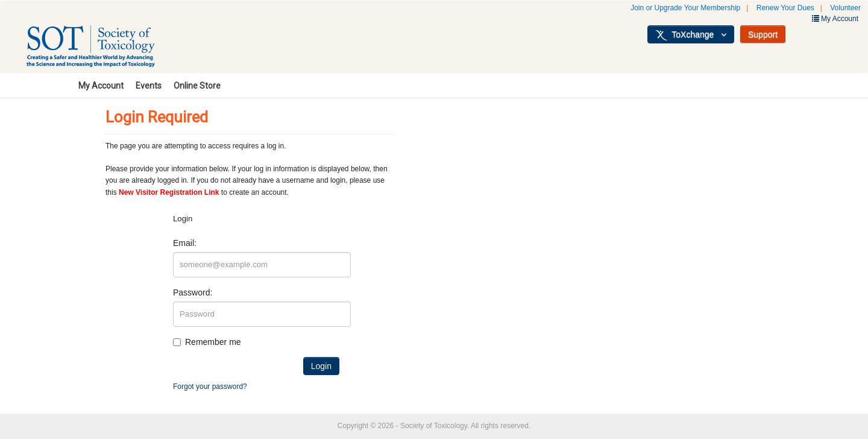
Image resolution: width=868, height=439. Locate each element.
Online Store (197, 86)
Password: (193, 292)
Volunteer (845, 8)
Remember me (213, 342)
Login (321, 366)
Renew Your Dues (785, 8)
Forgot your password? (210, 387)
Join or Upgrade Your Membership (685, 8)
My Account (101, 86)
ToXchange (691, 35)
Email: (185, 243)
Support (763, 34)
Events (149, 86)
